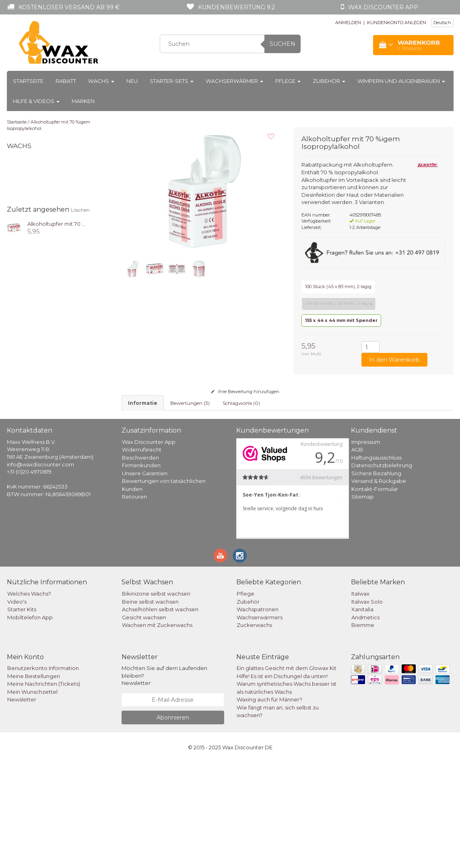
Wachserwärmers (260, 722)
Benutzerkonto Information (43, 773)
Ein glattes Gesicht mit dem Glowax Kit (287, 773)
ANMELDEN (348, 23)
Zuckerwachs (254, 730)
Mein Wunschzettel (32, 797)
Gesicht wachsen (144, 722)
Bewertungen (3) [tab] (190, 403)
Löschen (80, 210)
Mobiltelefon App (30, 722)
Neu (132, 81)
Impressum (366, 547)
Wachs (101, 81)
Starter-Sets (172, 81)
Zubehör (329, 81)
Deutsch (442, 23)
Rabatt (66, 81)
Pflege (288, 81)
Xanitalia (362, 715)
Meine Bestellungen (34, 781)
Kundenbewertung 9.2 (236, 7)
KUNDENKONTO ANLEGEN (397, 23)
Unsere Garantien (145, 579)
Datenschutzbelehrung (382, 571)
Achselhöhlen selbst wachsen (160, 715)
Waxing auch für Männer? (269, 805)
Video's (17, 707)
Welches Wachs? (29, 699)
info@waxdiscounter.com (40, 570)
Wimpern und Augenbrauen (401, 81)
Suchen (283, 44)
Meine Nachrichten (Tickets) (44, 789)
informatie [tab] (143, 403)
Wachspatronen (258, 715)
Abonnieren (173, 823)
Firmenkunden (141, 571)
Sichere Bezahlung (376, 579)
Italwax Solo (367, 707)
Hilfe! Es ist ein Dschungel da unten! (282, 781)
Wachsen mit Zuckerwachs (157, 730)
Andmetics (365, 722)
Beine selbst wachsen (150, 707)
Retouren (134, 602)
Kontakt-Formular (375, 594)
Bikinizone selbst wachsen (156, 699)
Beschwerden (140, 563)
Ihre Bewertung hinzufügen (245, 392)
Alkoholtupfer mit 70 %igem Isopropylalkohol (86, 224)
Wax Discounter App (149, 547)
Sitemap (363, 602)
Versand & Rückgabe (379, 586)
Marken (83, 101)
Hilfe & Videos (36, 101)
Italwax (360, 699)
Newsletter (22, 805)
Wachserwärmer (234, 81)
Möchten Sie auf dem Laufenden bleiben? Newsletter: (164, 781)
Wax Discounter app (383, 7)
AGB (357, 555)
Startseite (28, 81)
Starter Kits (22, 715)
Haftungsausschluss (376, 563)
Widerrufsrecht (142, 555)
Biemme (363, 730)
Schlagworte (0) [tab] (241, 403)
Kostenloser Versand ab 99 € (69, 7)
